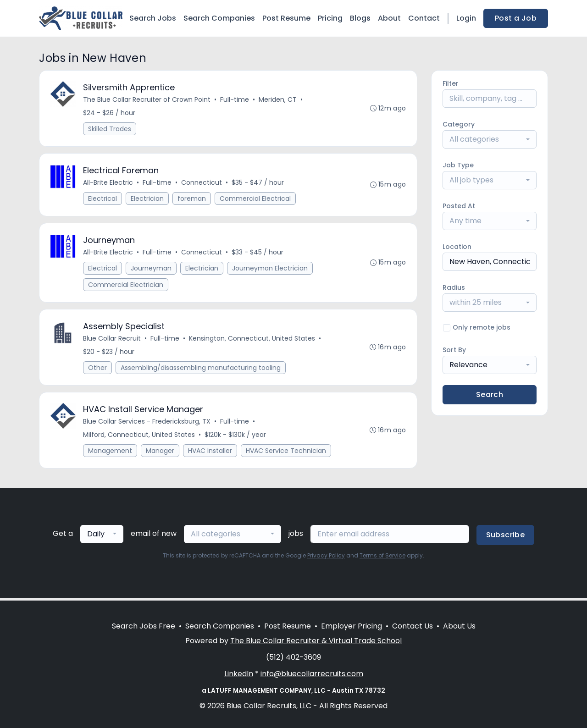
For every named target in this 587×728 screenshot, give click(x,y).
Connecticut (202, 183)
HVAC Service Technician (286, 453)
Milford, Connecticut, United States (139, 437)
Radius (454, 287)
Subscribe (506, 537)
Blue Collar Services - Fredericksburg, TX (147, 424)
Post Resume (286, 18)
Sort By (454, 350)
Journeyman (152, 270)
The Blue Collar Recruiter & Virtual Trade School (316, 641)
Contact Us (413, 626)
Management (111, 453)
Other (98, 370)
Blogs (360, 18)
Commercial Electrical (256, 199)
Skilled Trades (110, 129)
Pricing (330, 18)
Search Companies (219, 18)
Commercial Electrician (126, 286)
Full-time (235, 100)
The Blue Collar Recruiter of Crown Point (147, 100)
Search (490, 394)
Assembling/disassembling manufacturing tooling (201, 370)
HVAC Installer (210, 453)
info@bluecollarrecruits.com (312, 674)
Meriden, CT (278, 100)
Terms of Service (382, 558)
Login (466, 18)
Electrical (103, 199)
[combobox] (490, 139)
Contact (424, 18)
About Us (459, 626)
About (389, 18)
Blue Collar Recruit (112, 340)
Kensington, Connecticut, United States (252, 340)
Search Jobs (153, 18)
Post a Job (516, 18)
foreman (192, 199)
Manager (161, 453)
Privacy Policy (326, 558)
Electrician (148, 199)
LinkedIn (239, 674)
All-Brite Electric (108, 183)
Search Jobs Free (144, 626)
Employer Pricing (352, 626)
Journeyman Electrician (270, 270)
